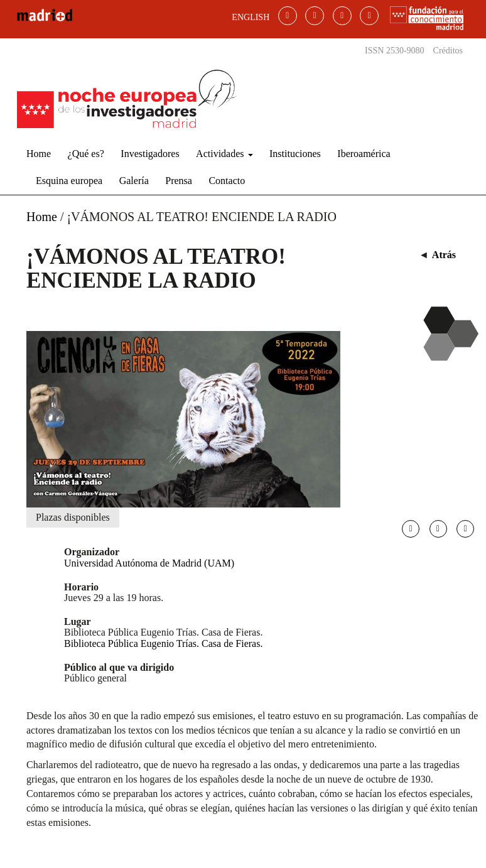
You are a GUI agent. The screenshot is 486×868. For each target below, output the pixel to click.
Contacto (227, 181)
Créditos (448, 51)
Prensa (179, 181)
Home (39, 154)
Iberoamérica (364, 154)
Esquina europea (69, 181)
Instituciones (295, 154)
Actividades (224, 154)
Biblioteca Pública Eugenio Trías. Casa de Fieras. (163, 643)
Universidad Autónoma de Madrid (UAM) (149, 563)
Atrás (444, 255)
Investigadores (150, 154)
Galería (134, 181)
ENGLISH (251, 17)
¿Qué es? (86, 154)
